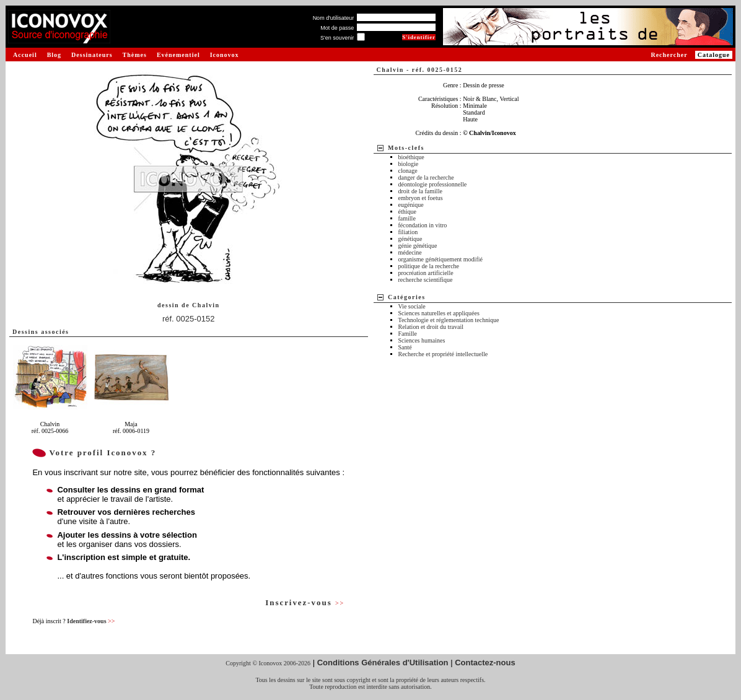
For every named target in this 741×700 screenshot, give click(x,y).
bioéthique (411, 157)
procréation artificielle (426, 273)
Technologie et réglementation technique (449, 320)
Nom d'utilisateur (334, 18)
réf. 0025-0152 (189, 319)
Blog (54, 55)
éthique (407, 212)
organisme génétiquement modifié (441, 259)
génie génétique (418, 246)
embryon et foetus (421, 198)
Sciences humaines (422, 340)
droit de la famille (420, 191)
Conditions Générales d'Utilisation (383, 663)
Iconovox (225, 55)
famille (407, 218)
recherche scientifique (426, 280)
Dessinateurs (92, 55)
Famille (408, 334)
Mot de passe (337, 28)
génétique (410, 239)
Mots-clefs (406, 148)
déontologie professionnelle (433, 184)
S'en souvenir (337, 38)
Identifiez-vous (91, 621)
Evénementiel (178, 55)
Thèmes (135, 55)
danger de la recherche (426, 177)
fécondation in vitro (423, 225)
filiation (408, 232)
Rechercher (669, 55)
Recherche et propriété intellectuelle (443, 354)
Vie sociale (412, 306)
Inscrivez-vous (305, 602)
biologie (409, 164)
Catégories (407, 297)
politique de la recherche (429, 266)
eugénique (411, 205)
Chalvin (206, 305)
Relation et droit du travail (431, 327)
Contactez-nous (485, 663)
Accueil (25, 55)
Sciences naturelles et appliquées (439, 313)
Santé (405, 347)
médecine (410, 252)
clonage (408, 171)
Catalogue (714, 55)
